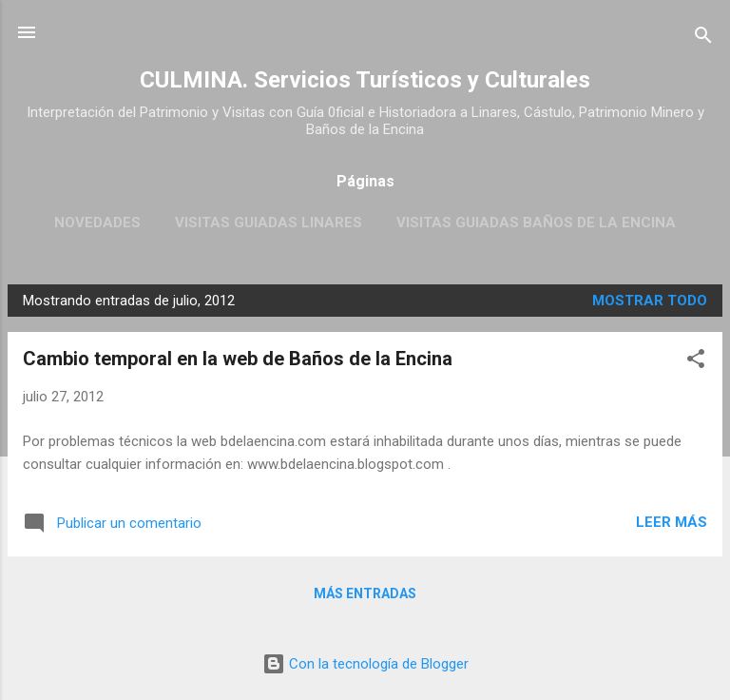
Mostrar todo (650, 301)
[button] (696, 362)
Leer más (672, 522)
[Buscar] (703, 39)
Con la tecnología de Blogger (365, 664)
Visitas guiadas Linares (269, 223)
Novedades (97, 223)
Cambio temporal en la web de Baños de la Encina (238, 359)
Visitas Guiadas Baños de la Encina (536, 223)
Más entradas (365, 593)
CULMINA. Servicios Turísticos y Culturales (365, 80)
